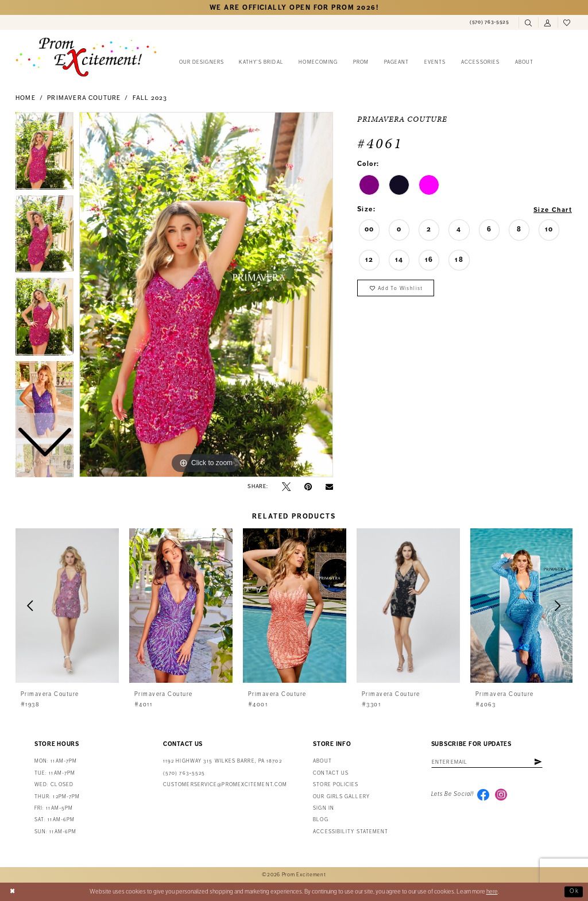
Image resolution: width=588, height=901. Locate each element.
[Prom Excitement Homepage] (86, 57)
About (322, 761)
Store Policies (336, 785)
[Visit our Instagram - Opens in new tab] (502, 795)
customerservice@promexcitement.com (225, 785)
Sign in (324, 808)
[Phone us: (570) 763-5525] (490, 22)
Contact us (331, 773)
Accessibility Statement (351, 832)
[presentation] (67, 606)
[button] (548, 23)
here (492, 892)
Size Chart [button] (552, 210)
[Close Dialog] (13, 892)
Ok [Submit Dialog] (574, 892)
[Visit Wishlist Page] (567, 23)
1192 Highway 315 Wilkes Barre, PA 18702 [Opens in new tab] (223, 761)
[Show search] (528, 23)
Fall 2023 (150, 98)
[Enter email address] (489, 762)
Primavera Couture (84, 98)
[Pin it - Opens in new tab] (308, 487)
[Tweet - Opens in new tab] (286, 487)
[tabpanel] (206, 295)
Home (26, 98)
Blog (320, 820)
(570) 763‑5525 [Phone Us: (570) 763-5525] (184, 773)
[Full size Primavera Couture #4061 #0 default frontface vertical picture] (206, 295)
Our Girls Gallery (341, 797)
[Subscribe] (542, 762)
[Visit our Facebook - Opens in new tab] (483, 795)
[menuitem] (490, 22)
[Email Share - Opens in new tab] (329, 487)
